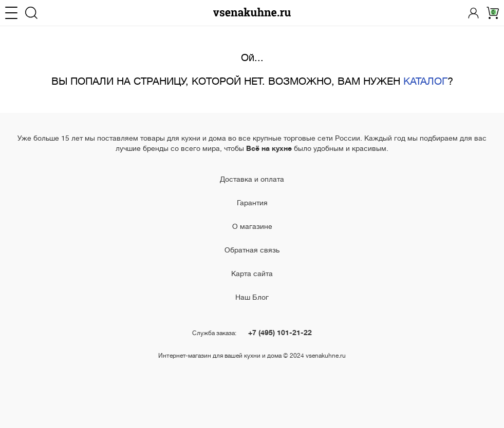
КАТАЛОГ (425, 81)
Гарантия (252, 203)
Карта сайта (252, 274)
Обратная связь (252, 250)
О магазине (252, 226)
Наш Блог (252, 297)
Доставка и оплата (252, 179)
